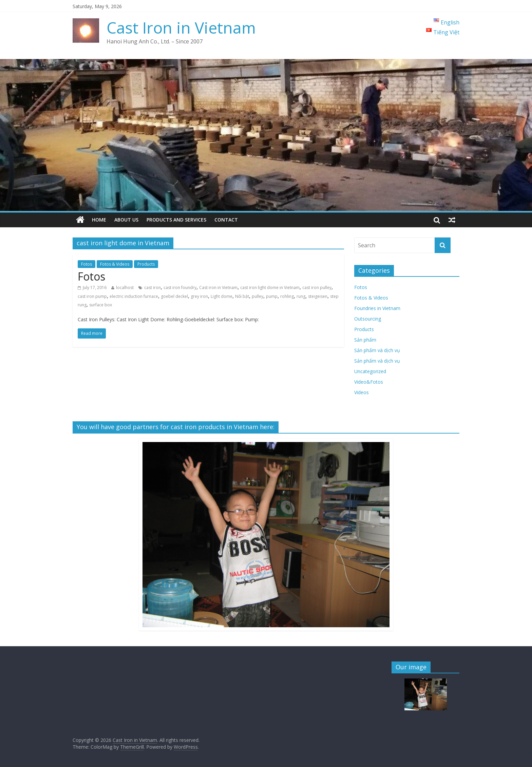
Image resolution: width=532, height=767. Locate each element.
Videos (362, 392)
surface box (101, 305)
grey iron (199, 296)
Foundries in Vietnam (377, 308)
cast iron (153, 287)
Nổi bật (242, 296)
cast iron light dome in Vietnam (270, 287)
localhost (125, 287)
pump (272, 296)
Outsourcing (368, 319)
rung (301, 296)
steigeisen (318, 296)
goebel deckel (174, 296)
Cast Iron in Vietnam (181, 27)
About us (126, 220)
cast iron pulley (317, 287)
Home (99, 220)
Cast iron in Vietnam (218, 287)
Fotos (87, 264)
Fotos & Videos (115, 264)
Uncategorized (370, 371)
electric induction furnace (134, 296)
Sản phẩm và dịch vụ (377, 350)
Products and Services (176, 220)
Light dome (222, 296)
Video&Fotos (369, 382)
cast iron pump (92, 296)
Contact (226, 220)
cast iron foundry (180, 287)
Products (146, 264)
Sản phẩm (365, 340)
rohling (287, 296)
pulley (258, 296)
